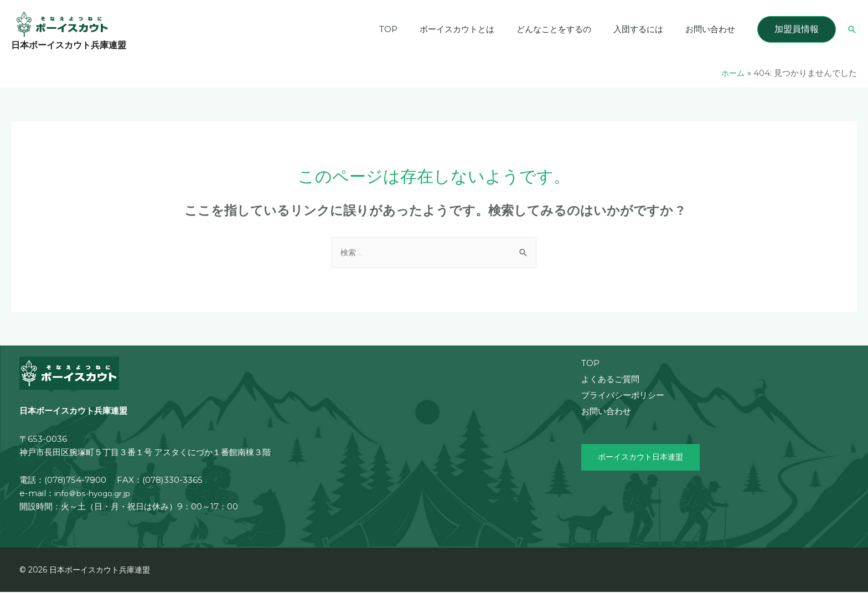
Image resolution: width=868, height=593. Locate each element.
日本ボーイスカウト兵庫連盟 (69, 45)
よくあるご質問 (610, 380)
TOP (413, 29)
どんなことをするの (568, 29)
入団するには (647, 29)
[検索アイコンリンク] (852, 29)
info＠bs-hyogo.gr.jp (96, 494)
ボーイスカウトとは (476, 29)
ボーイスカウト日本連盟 (644, 459)
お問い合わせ (713, 29)
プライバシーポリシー (623, 396)
